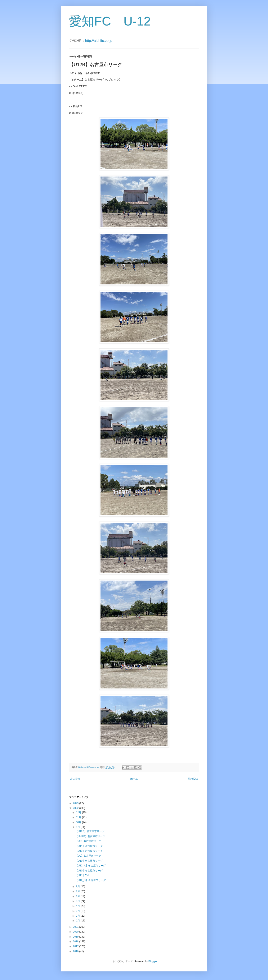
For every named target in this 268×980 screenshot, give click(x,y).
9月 (78, 827)
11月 (79, 817)
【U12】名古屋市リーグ (89, 851)
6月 (78, 896)
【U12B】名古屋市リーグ (90, 831)
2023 (76, 803)
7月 (78, 891)
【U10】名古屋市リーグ (89, 861)
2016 (76, 951)
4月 (78, 906)
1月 (78, 921)
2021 (76, 927)
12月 (79, 812)
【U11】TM (82, 875)
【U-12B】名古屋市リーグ (90, 836)
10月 (79, 822)
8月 (78, 887)
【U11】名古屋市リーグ (89, 846)
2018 (76, 942)
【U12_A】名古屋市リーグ (91, 866)
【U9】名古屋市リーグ (88, 841)
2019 (76, 937)
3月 (78, 911)
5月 (78, 901)
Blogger (153, 961)
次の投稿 (75, 779)
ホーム (134, 779)
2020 (76, 932)
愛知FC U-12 (110, 21)
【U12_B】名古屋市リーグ (91, 880)
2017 (76, 946)
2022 (76, 808)
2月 (78, 916)
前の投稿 (193, 779)
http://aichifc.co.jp (99, 41)
